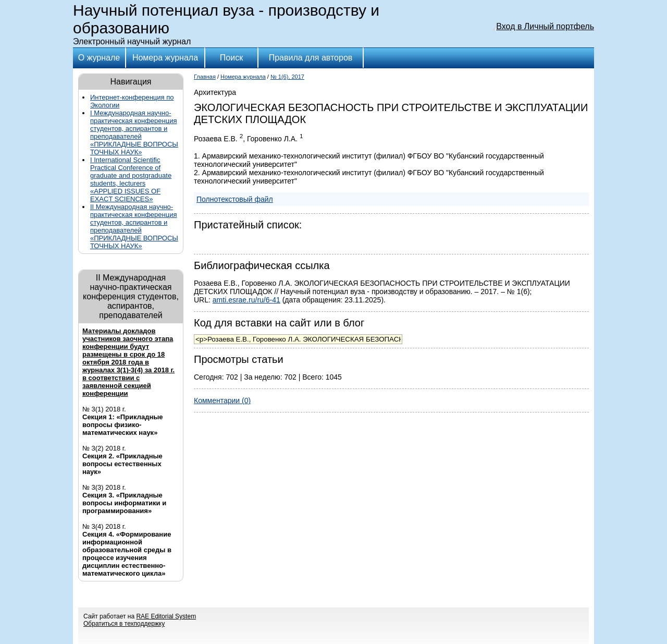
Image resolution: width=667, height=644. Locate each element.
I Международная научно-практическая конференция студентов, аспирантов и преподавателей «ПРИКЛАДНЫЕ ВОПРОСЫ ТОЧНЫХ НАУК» (134, 132)
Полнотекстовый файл (235, 199)
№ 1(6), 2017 (287, 77)
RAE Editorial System (166, 616)
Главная (205, 77)
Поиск (231, 58)
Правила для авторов (311, 58)
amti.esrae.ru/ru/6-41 (246, 300)
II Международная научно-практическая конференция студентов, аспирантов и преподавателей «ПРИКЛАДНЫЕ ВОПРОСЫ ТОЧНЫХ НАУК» (134, 226)
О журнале (99, 58)
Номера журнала (165, 58)
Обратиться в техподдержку (124, 624)
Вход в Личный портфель (545, 26)
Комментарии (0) (222, 400)
